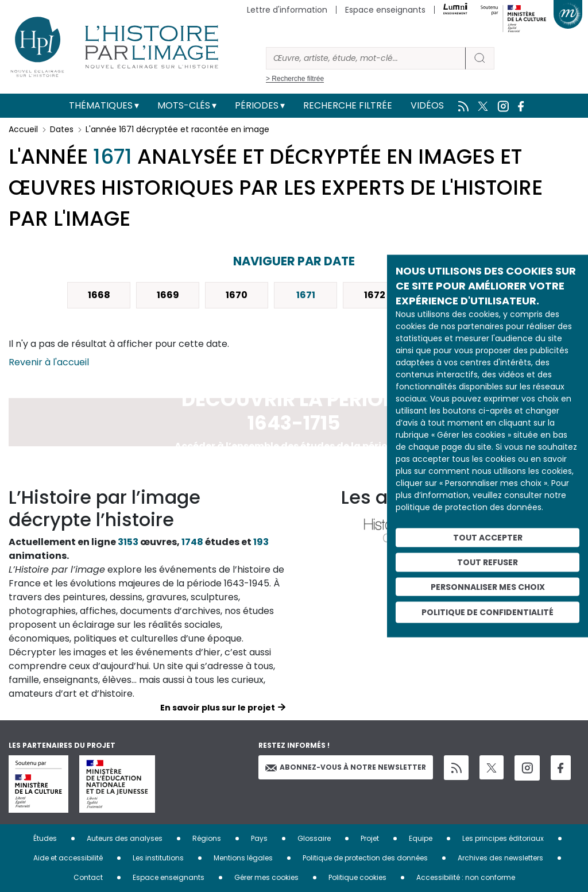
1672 (375, 295)
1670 (237, 295)
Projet (370, 838)
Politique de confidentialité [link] (488, 612)
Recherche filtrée (348, 105)
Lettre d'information (287, 10)
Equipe (421, 838)
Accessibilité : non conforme (466, 877)
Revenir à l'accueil (49, 362)
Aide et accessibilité (68, 858)
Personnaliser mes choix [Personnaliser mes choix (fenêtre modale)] (488, 586)
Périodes (257, 105)
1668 (99, 295)
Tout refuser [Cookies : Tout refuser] (488, 562)
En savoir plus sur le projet (218, 708)
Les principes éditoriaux (503, 838)
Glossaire (314, 838)
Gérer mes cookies (266, 877)
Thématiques (101, 105)
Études (45, 838)
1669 (168, 295)
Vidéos (427, 105)
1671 (306, 295)
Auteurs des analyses (125, 838)
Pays (259, 838)
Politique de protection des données (365, 858)
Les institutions (158, 858)
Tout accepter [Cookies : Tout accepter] (488, 538)
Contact (88, 877)
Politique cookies (357, 877)
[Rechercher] (366, 58)
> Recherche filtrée (295, 79)
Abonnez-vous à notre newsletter (346, 767)
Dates (62, 129)
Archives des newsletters (500, 858)
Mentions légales (243, 858)
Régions (207, 838)
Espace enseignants (385, 10)
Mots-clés (184, 105)
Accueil (23, 129)
